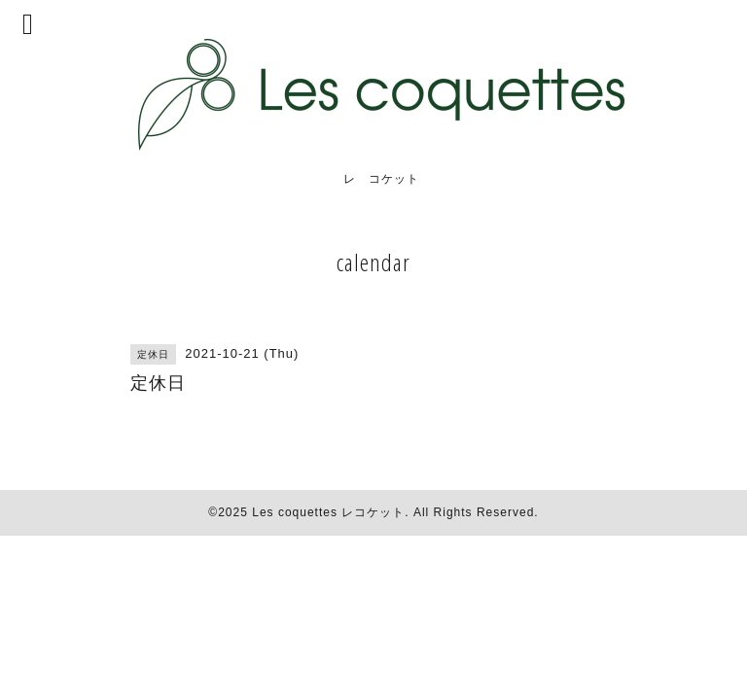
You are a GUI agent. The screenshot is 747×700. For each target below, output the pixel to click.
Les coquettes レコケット (328, 512)
